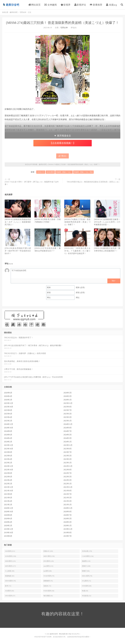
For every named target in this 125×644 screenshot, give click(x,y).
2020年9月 (68, 512)
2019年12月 (9, 529)
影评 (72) (8, 586)
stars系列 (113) (48, 566)
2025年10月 (9, 407)
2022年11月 (68, 466)
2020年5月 (68, 519)
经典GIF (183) (48, 551)
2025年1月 (68, 421)
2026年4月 (8, 396)
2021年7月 (68, 494)
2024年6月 (8, 435)
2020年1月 (68, 526)
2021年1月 (68, 505)
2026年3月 (68, 396)
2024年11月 (68, 424)
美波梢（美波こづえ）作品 (83, 172)
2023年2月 (8, 463)
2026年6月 (8, 393)
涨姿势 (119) (86, 561)
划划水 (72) (47, 586)
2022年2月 (8, 484)
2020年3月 (68, 522)
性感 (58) (85, 591)
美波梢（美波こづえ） (64, 172)
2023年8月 (8, 452)
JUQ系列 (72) (86, 581)
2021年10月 (9, 491)
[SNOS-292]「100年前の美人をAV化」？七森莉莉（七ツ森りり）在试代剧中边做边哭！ (77, 251)
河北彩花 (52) (87, 596)
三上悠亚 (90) (10, 571)
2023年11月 (68, 445)
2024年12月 (9, 424)
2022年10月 (9, 470)
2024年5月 (68, 435)
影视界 (66, 5)
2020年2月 (8, 526)
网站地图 (62, 634)
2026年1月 (68, 400)
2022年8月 (8, 473)
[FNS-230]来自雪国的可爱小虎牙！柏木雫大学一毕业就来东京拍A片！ (18, 251)
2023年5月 (68, 456)
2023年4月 (8, 459)
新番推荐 (96, 5)
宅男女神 (23, 12)
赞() (62, 156)
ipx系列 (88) (48, 571)
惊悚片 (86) (86, 571)
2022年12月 (9, 466)
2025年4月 (8, 417)
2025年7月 (68, 410)
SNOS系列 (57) (10, 596)
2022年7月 (68, 473)
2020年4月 (8, 522)
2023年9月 (68, 449)
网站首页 (35, 5)
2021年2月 (8, 505)
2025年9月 (68, 407)
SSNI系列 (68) (87, 586)
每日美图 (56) (48, 596)
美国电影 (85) (10, 576)
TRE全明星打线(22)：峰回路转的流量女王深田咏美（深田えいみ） (94, 182)
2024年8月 (8, 431)
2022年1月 (68, 484)
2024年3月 (68, 438)
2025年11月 (68, 403)
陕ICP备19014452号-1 (73, 634)
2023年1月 (68, 463)
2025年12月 (9, 403)
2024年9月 (68, 428)
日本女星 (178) (87, 551)
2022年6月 (8, 477)
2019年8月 (8, 536)
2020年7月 (68, 515)
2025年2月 (8, 421)
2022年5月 (68, 477)
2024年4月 (8, 438)
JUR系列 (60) (9, 591)
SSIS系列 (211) (10, 551)
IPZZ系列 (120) (49, 561)
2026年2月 (8, 400)
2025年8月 (8, 410)
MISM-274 (41, 172)
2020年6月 (8, 519)
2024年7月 (68, 431)
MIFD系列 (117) (10, 566)
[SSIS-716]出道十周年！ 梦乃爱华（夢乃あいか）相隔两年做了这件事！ (32, 183)
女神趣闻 (51, 5)
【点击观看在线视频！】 (63, 143)
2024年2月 (8, 442)
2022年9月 (68, 470)
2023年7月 (68, 452)
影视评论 (80, 5)
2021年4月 (8, 501)
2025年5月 (68, 414)
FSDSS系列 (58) (49, 591)
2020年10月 (9, 512)
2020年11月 (68, 508)
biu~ (114, 281)
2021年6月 (8, 498)
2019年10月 (9, 533)
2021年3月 (68, 501)
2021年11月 (68, 487)
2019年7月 (68, 536)
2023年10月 (9, 449)
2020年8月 (8, 515)
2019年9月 (68, 533)
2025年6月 (8, 414)
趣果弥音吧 (11, 5)
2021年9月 (68, 491)
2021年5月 (68, 498)
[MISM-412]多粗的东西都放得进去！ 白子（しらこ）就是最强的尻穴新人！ (18, 222)
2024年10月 (9, 428)
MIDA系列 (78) (87, 576)
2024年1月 (68, 442)
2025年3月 (68, 417)
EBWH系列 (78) (10, 581)
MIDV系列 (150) (49, 556)
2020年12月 (9, 508)
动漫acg (111, 5)
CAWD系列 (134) (88, 556)
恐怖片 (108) (86, 566)
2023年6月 (8, 456)
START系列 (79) (49, 576)
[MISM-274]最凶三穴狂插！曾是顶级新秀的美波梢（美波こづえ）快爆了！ (77, 222)
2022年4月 (8, 480)
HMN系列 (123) (10, 561)
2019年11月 (68, 529)
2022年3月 (68, 480)
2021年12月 (9, 487)
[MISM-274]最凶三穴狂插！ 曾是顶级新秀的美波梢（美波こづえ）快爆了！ (63, 23)
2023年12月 (9, 445)
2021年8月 (8, 494)
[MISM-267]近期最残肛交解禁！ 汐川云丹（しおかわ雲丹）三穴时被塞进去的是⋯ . (107, 222)
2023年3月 (68, 459)
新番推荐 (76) (48, 581)
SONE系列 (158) (10, 556)
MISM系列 (50, 172)
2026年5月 (68, 393)
